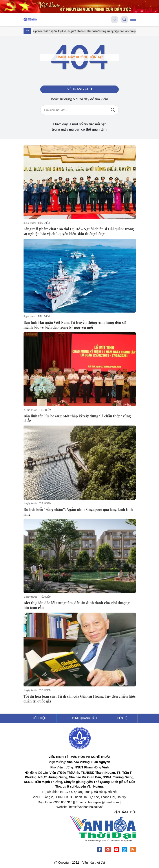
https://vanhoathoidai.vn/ (86, 807)
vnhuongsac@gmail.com (102, 802)
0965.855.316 (63, 802)
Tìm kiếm (113, 110)
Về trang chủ (80, 89)
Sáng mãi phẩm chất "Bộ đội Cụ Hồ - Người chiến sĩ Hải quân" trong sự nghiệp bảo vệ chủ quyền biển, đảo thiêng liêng (79, 231)
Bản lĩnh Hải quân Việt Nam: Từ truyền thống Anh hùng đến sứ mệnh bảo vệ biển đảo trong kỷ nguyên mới (75, 325)
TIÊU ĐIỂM (44, 223)
